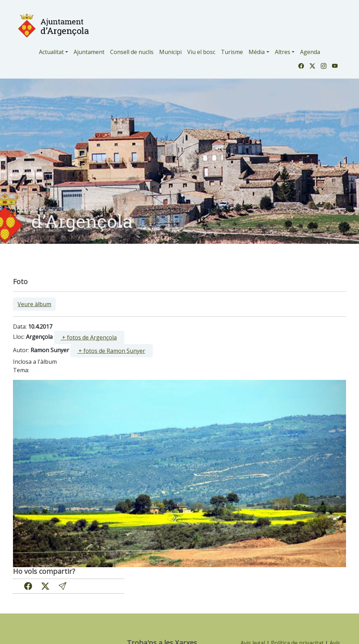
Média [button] (257, 52)
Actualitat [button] (51, 52)
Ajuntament (89, 52)
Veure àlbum (34, 304)
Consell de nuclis (132, 52)
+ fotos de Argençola (89, 337)
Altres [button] (283, 52)
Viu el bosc (201, 52)
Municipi (170, 52)
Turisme (232, 52)
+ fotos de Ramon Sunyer (111, 351)
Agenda (310, 52)
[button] (62, 586)
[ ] (89, 337)
